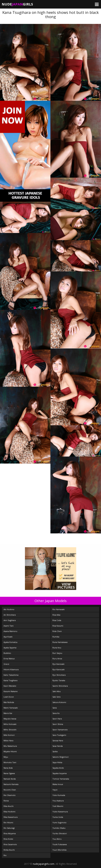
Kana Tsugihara (11, 680)
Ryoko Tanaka (59, 680)
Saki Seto (57, 697)
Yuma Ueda (58, 817)
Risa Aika (56, 615)
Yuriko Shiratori (60, 833)
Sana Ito (56, 713)
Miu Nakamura (10, 746)
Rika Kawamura (11, 817)
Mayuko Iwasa (10, 719)
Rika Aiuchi (9, 806)
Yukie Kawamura (60, 812)
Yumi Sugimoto (59, 822)
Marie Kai (8, 713)
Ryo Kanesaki (58, 664)
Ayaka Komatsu (11, 642)
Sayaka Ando (58, 768)
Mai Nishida (9, 702)
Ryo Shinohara (59, 675)
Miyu (6, 757)
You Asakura (58, 801)
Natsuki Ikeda (10, 779)
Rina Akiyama (10, 833)
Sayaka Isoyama (60, 773)
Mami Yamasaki (11, 708)
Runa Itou (57, 648)
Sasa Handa (58, 746)
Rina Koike (8, 839)
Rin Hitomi (8, 822)
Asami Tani (9, 626)
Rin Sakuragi (9, 828)
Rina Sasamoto (10, 844)
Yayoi (55, 790)
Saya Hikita (57, 762)
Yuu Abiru (57, 839)
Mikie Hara (8, 740)
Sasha (55, 751)
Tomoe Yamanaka (61, 779)
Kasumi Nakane (11, 691)
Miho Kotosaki (10, 724)
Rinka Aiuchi (9, 850)
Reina (6, 801)
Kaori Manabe (10, 686)
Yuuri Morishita (59, 850)
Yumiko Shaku (59, 828)
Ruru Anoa (57, 659)
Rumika (56, 637)
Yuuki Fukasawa (60, 844)
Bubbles (7, 653)
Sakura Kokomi (59, 702)
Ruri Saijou (57, 653)
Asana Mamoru (10, 631)
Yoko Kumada (59, 795)
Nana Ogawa (9, 773)
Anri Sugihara (10, 620)
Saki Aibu (57, 691)
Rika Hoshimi (9, 812)
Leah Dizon (9, 697)
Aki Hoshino (9, 609)
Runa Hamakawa (60, 642)
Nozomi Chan (10, 790)
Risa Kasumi (58, 626)
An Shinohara (10, 615)
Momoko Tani (10, 762)
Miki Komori (9, 735)
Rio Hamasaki (59, 609)
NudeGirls (17, 4)
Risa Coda (57, 620)
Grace (6, 664)
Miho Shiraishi (10, 730)
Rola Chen (57, 631)
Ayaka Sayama (10, 648)
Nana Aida (8, 768)
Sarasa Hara (58, 740)
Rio (5, 855)
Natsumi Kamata (11, 784)
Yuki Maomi (58, 806)
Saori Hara (57, 719)
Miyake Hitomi (10, 751)
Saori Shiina (58, 724)
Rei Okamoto (10, 795)
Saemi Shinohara (60, 686)
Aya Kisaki (8, 637)
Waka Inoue (58, 784)
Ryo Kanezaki (59, 669)
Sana (55, 708)
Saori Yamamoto (60, 730)
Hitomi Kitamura (11, 669)
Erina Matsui (9, 659)
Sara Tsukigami (59, 735)
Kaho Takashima (11, 675)
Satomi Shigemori (61, 757)
